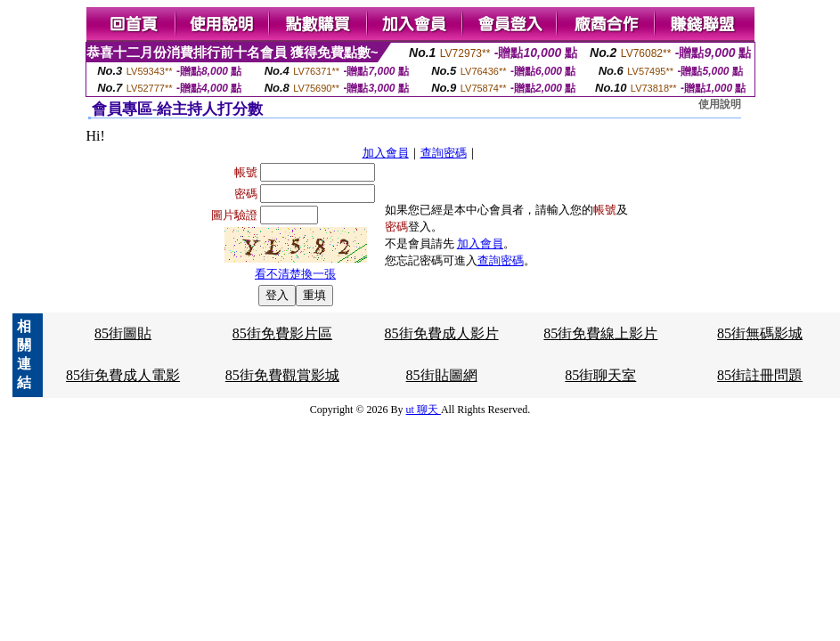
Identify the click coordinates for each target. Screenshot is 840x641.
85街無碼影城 (760, 333)
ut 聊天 (424, 410)
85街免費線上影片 (600, 333)
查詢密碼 (444, 153)
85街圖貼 (123, 333)
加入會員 (386, 153)
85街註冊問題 (760, 375)
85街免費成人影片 (442, 333)
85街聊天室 (600, 375)
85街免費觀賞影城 (282, 375)
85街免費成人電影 (123, 375)
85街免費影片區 (282, 333)
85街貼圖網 (442, 375)
